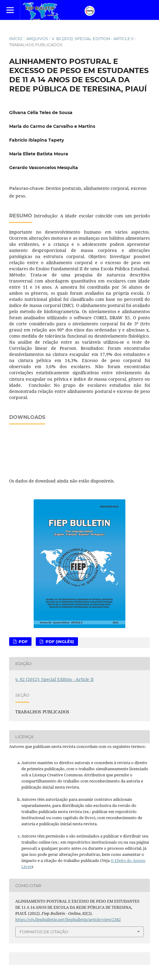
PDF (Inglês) (59, 642)
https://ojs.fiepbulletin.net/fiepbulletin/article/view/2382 (68, 919)
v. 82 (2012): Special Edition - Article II (93, 39)
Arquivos (37, 39)
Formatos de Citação (44, 932)
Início (16, 39)
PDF (22, 642)
